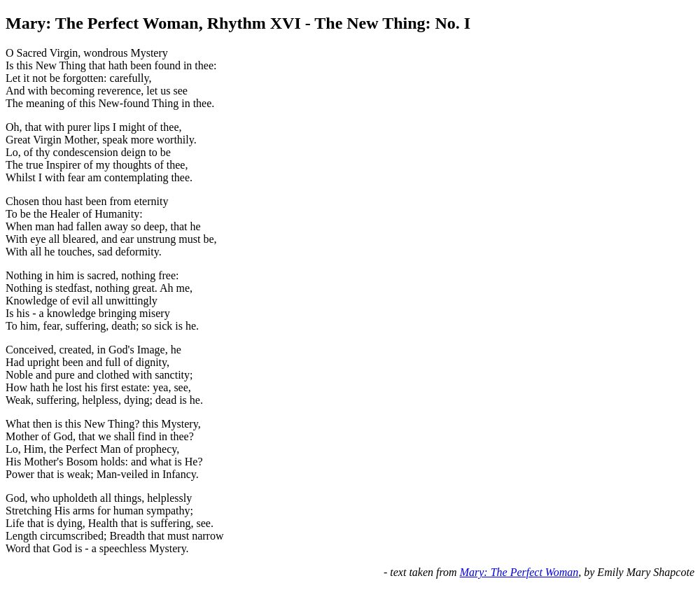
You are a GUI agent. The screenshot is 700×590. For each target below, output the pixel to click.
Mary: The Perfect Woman (519, 572)
